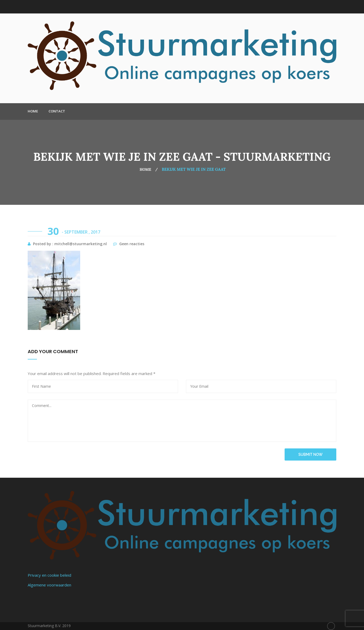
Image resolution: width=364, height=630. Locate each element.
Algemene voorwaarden (49, 585)
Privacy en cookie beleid (49, 575)
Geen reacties (129, 244)
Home (33, 111)
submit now (310, 454)
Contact (57, 111)
